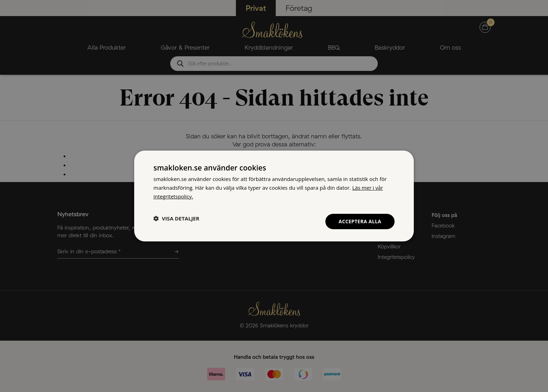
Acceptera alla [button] (360, 221)
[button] (176, 218)
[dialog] (274, 196)
